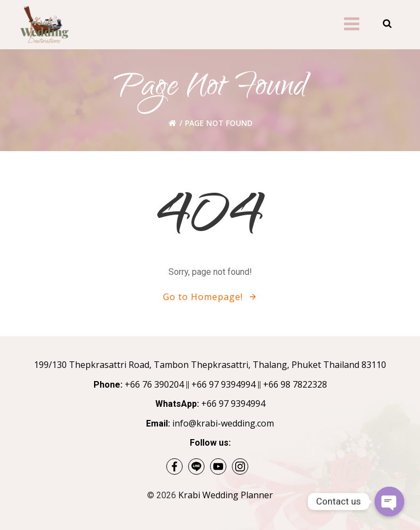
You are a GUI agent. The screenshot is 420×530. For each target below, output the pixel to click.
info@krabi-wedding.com (223, 423)
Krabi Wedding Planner (226, 495)
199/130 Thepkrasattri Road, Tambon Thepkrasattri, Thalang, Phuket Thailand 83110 (210, 365)
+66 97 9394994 (223, 384)
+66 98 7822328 (295, 384)
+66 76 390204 (154, 384)
